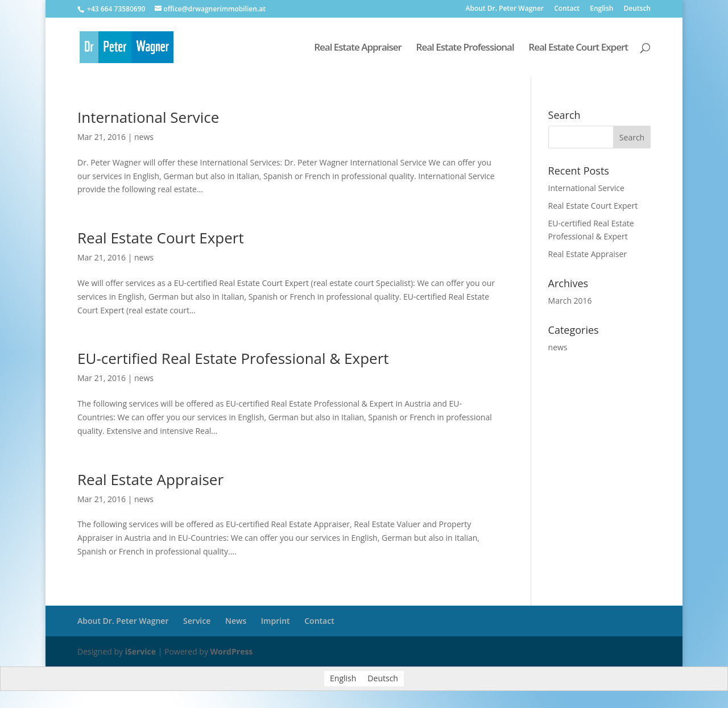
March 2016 (570, 301)
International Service (148, 117)
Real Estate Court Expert (578, 48)
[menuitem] (601, 11)
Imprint (276, 621)
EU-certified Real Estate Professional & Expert (233, 358)
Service (197, 621)
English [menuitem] (343, 679)
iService (140, 651)
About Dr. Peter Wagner (504, 9)
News (236, 621)
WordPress (232, 651)
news (144, 137)
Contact (567, 9)
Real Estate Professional (465, 48)
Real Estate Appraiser (358, 48)
